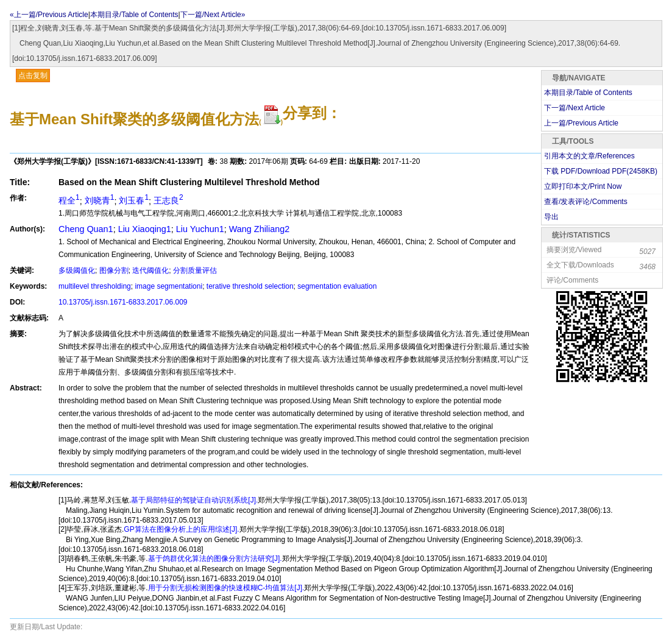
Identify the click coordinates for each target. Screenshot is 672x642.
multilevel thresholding (95, 286)
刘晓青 (100, 200)
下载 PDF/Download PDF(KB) (601, 171)
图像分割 (114, 270)
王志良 (168, 200)
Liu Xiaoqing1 (145, 229)
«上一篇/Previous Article (49, 15)
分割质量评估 (195, 270)
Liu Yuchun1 (200, 229)
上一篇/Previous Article (581, 123)
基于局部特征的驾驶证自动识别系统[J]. (194, 500)
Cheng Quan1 (86, 229)
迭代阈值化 (150, 270)
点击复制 (33, 76)
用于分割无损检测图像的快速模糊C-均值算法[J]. (226, 588)
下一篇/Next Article (575, 108)
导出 (551, 217)
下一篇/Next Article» (213, 15)
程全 (69, 200)
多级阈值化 (77, 270)
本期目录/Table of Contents (134, 15)
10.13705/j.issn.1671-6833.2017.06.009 (123, 302)
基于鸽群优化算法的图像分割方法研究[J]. (215, 559)
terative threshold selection (250, 286)
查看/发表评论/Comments (586, 202)
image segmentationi (168, 286)
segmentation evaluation (337, 286)
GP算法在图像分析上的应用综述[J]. (181, 529)
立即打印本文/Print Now (583, 186)
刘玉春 (134, 200)
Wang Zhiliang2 (259, 229)
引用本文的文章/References (589, 156)
